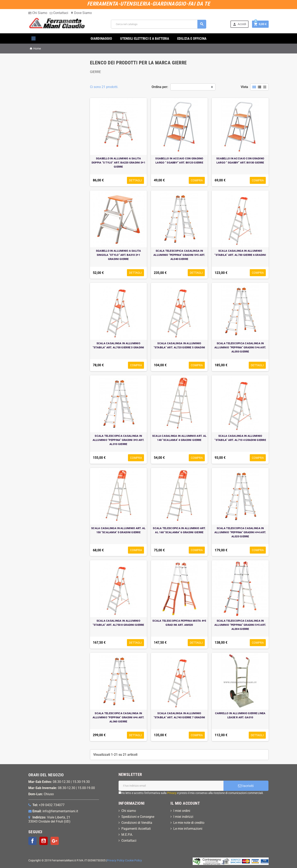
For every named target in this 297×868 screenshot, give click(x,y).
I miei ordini (182, 811)
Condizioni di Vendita (137, 823)
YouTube (44, 841)
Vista (244, 87)
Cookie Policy (134, 860)
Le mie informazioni (188, 829)
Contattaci (59, 13)
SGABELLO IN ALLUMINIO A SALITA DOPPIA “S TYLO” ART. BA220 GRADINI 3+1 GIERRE (118, 163)
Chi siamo (129, 811)
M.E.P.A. (127, 835)
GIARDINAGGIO (101, 38)
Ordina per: (160, 87)
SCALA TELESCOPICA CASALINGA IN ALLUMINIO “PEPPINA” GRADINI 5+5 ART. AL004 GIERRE (240, 625)
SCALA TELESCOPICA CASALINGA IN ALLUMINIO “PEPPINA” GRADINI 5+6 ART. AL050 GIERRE (240, 347)
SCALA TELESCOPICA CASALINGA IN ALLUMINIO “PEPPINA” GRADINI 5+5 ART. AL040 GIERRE (179, 255)
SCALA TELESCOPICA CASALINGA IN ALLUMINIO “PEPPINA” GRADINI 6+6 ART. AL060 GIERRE (119, 717)
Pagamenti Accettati (136, 829)
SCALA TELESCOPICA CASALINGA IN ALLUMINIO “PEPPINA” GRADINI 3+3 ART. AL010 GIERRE (119, 440)
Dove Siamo (81, 13)
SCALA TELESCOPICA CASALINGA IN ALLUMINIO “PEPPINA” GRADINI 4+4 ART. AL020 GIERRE (240, 532)
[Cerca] (159, 24)
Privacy (172, 793)
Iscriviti (246, 786)
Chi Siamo (38, 13)
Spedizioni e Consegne (138, 817)
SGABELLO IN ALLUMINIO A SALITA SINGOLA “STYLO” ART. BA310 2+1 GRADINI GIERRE (118, 255)
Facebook (32, 841)
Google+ (55, 841)
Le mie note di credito (189, 823)
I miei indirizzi (183, 817)
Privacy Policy (116, 860)
